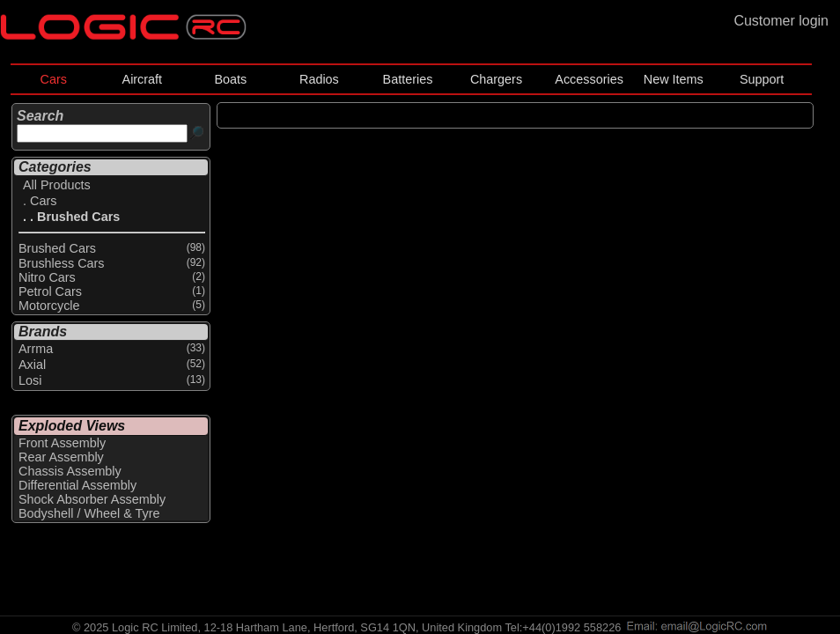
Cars (54, 79)
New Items (674, 79)
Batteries (408, 79)
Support (762, 79)
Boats (230, 79)
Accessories (589, 79)
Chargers (496, 79)
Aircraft (143, 79)
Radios (319, 79)
